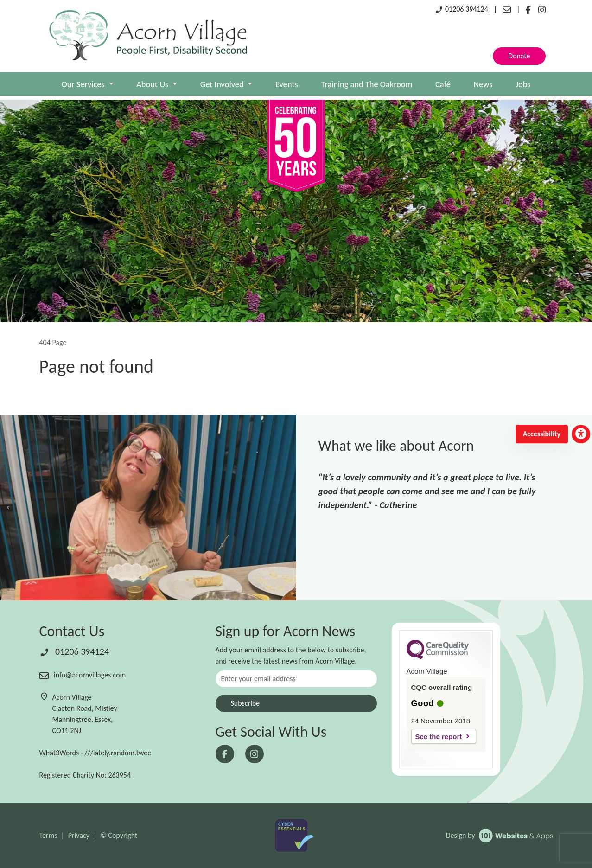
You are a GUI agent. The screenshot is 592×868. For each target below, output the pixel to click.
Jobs (523, 84)
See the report (439, 737)
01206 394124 (461, 9)
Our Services (84, 84)
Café (443, 84)
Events (287, 84)
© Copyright (119, 835)
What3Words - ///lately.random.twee (95, 753)
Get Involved (223, 84)
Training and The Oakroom (366, 84)
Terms (48, 835)
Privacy (79, 835)
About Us (153, 84)
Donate (519, 56)
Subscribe (245, 703)
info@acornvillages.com (83, 675)
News (483, 84)
